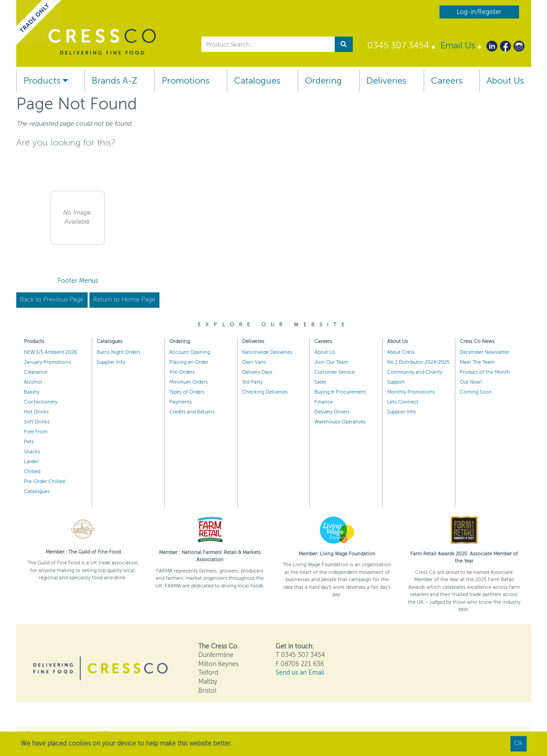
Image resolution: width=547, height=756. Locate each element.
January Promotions (47, 362)
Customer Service (334, 372)
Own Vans (254, 362)
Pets (29, 442)
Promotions (186, 81)
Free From (36, 432)
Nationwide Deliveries (267, 352)
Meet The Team (477, 362)
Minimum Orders (189, 382)
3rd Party (252, 382)
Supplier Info (111, 362)
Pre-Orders (182, 372)
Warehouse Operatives (340, 422)
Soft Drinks (37, 422)
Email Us (458, 45)
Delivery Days (257, 372)
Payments (181, 402)
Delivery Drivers (332, 412)
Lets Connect (403, 402)
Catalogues (257, 81)
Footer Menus (78, 281)
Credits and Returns (192, 412)
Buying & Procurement (340, 392)
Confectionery (41, 402)
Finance (324, 402)
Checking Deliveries (265, 392)
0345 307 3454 (398, 45)
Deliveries (386, 81)
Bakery (32, 392)
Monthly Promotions (411, 392)
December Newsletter (485, 352)
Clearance (36, 372)
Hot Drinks (36, 412)
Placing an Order (189, 362)
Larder (31, 462)
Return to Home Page (124, 299)
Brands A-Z (115, 81)
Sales (320, 382)
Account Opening (190, 352)
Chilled (32, 472)
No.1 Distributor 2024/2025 (418, 362)
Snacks (32, 452)
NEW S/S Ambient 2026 (51, 352)
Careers (447, 81)
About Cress (401, 352)
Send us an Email (300, 673)
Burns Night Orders (119, 352)
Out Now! (471, 382)
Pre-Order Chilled (44, 481)
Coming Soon (476, 392)
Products (46, 81)
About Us (505, 81)
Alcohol (33, 382)
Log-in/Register (479, 12)
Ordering (323, 81)
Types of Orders (187, 392)
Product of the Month (485, 372)
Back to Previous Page (52, 299)
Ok (518, 743)
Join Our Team (331, 362)
